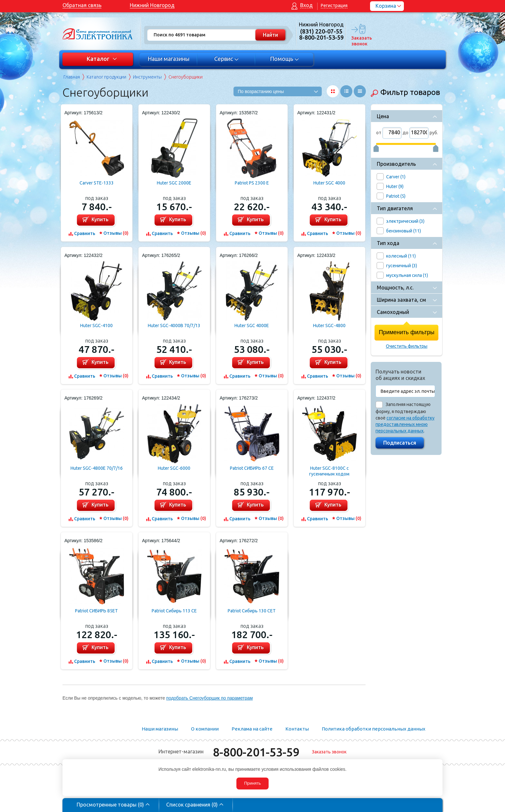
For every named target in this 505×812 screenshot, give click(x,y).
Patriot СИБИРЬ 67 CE (252, 468)
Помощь (285, 59)
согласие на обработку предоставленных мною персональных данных (405, 424)
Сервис (227, 59)
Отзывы (116, 233)
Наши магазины (168, 59)
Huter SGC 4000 (329, 183)
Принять (252, 783)
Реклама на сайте (252, 729)
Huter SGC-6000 (174, 468)
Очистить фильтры (407, 346)
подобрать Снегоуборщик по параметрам (210, 698)
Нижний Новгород (152, 5)
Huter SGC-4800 (329, 326)
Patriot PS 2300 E (252, 183)
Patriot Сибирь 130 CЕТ (252, 611)
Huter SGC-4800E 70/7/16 (97, 468)
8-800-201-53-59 (256, 752)
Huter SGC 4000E (252, 326)
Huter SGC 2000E (174, 183)
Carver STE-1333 (97, 183)
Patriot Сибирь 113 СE (174, 611)
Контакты (297, 729)
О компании (205, 729)
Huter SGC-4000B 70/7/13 (174, 326)
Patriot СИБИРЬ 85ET (96, 611)
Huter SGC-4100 (96, 326)
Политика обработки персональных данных (374, 729)
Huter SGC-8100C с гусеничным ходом (329, 471)
